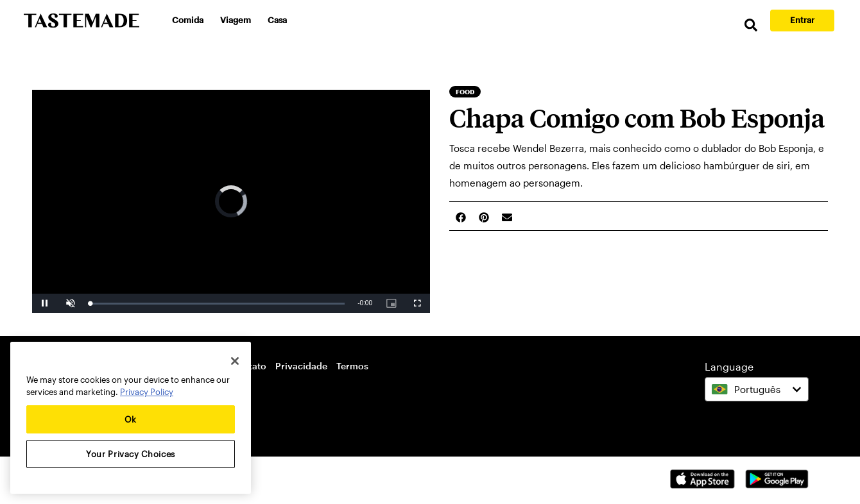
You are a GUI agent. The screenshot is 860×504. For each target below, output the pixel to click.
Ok (131, 419)
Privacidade (301, 366)
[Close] (235, 361)
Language (729, 366)
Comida (188, 20)
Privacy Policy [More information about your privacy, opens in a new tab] (147, 392)
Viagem (236, 20)
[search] (751, 25)
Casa (277, 20)
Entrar (802, 20)
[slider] (217, 304)
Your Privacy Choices (131, 454)
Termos (352, 366)
